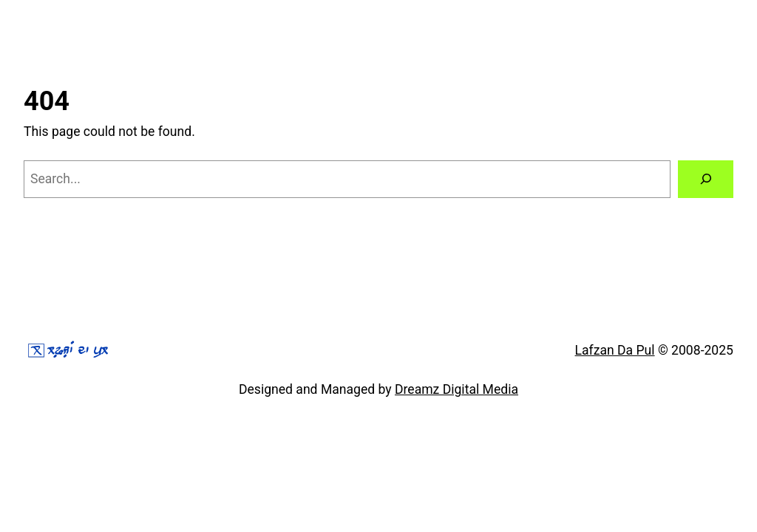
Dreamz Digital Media (456, 389)
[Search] (706, 179)
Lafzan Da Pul (615, 350)
